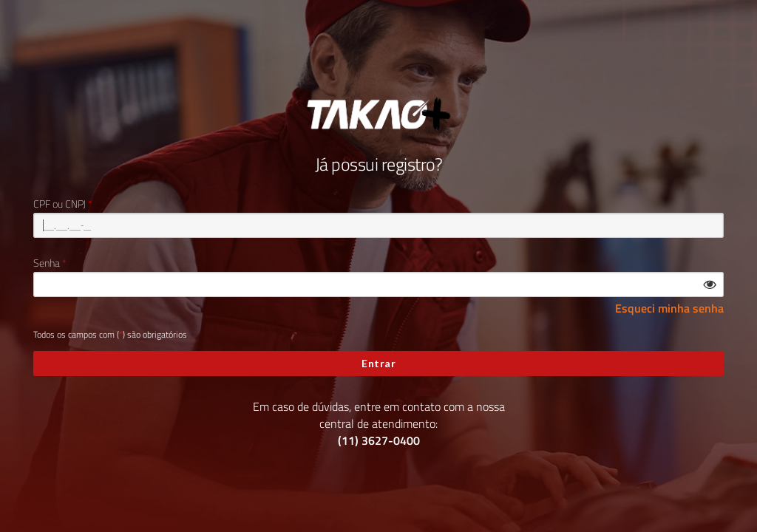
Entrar (378, 363)
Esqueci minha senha (669, 308)
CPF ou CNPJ (60, 204)
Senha (47, 263)
